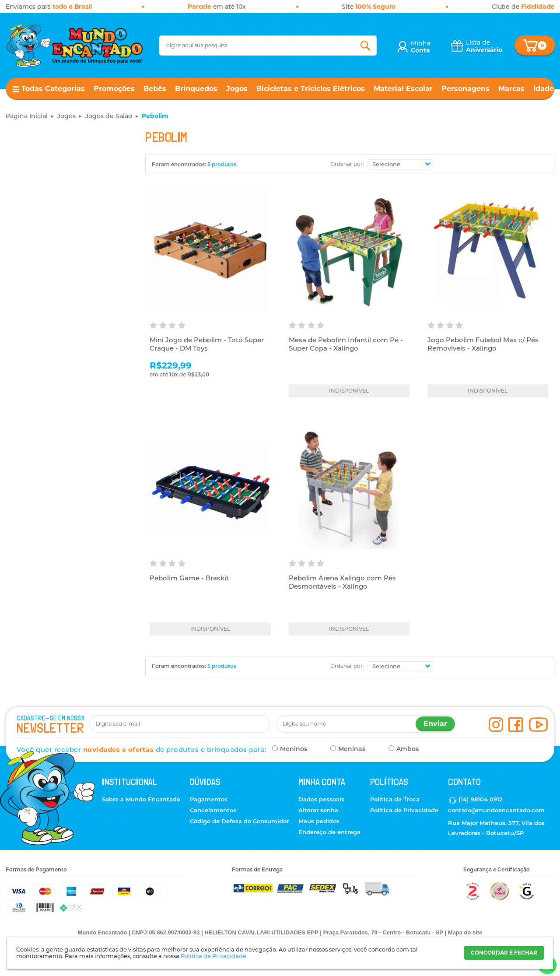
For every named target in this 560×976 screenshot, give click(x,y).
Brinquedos (196, 89)
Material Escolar (403, 89)
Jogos (237, 89)
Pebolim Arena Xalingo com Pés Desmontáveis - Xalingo (342, 582)
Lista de (484, 46)
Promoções (114, 89)
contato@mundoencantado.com (496, 810)
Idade (544, 89)
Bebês (155, 89)
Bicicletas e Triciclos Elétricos (311, 89)
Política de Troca (395, 799)
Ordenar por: (347, 164)
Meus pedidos (319, 821)
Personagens (465, 89)
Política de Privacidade (404, 810)
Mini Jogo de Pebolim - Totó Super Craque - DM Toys (207, 344)
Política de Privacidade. (214, 956)
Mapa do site (465, 932)
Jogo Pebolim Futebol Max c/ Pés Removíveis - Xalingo (483, 344)
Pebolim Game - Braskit (189, 578)
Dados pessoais (321, 799)
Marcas (511, 89)
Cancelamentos (213, 810)
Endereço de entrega (329, 832)
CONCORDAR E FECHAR (504, 953)
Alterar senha (318, 810)
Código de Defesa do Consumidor (239, 821)
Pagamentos (209, 799)
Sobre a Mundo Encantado (141, 799)
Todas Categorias (53, 89)
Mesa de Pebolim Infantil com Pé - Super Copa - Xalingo (346, 344)
